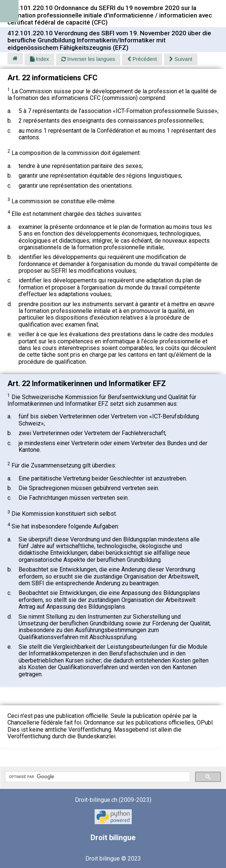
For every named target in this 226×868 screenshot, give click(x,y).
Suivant (181, 59)
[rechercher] (97, 777)
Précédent (142, 59)
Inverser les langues (88, 59)
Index (40, 59)
